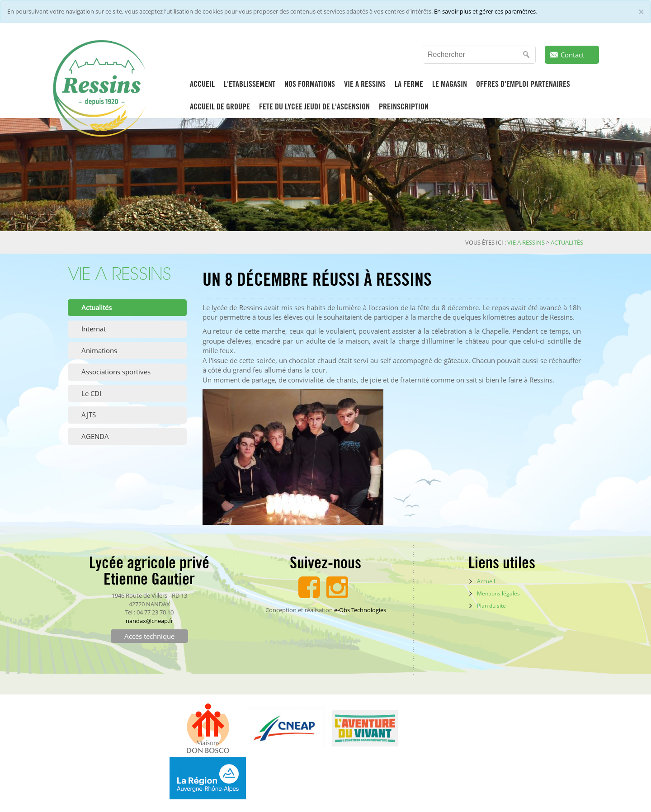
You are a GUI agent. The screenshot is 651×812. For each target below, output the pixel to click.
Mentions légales (498, 593)
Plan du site (491, 606)
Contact (572, 55)
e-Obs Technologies (360, 610)
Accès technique (149, 636)
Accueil (486, 581)
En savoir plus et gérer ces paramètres (485, 11)
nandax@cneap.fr (149, 621)
